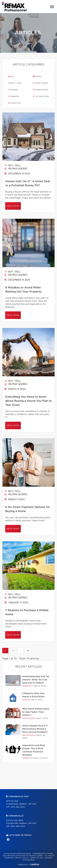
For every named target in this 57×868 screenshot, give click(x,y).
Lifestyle (15, 103)
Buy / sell (15, 83)
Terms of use (36, 858)
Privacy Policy (22, 858)
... (20, 651)
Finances (14, 96)
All (11, 76)
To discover (41, 96)
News (37, 76)
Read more (13, 206)
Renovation (41, 90)
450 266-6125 (18, 807)
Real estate (40, 83)
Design (13, 90)
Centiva (34, 864)
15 (28, 651)
